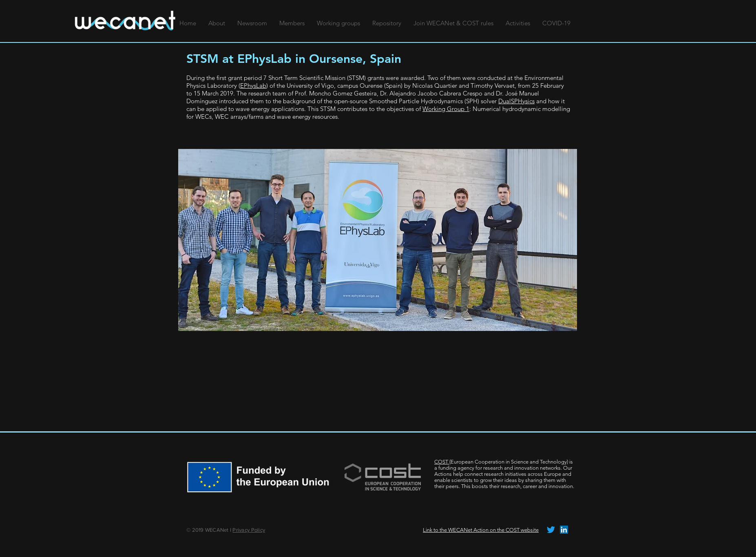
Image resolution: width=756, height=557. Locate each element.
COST (442, 462)
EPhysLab (253, 85)
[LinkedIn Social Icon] (564, 530)
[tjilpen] (551, 530)
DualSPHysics (516, 101)
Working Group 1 (446, 109)
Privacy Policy (249, 530)
